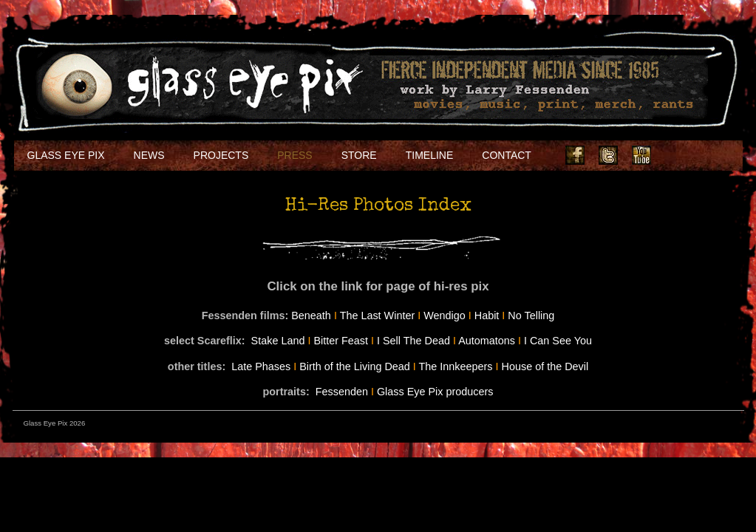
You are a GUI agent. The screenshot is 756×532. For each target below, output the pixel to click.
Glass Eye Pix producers (435, 392)
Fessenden (342, 392)
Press (294, 155)
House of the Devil (545, 366)
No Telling (531, 316)
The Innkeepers (456, 366)
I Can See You (558, 341)
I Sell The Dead (413, 341)
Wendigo (445, 316)
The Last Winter (378, 316)
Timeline (430, 155)
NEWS (149, 155)
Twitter (608, 155)
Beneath (311, 316)
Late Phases (261, 366)
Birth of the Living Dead (355, 366)
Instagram (675, 155)
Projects (221, 155)
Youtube (641, 155)
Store (359, 155)
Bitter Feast (341, 341)
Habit (487, 316)
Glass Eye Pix (66, 155)
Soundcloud (708, 155)
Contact (507, 155)
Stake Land (278, 341)
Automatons (487, 341)
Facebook (575, 155)
